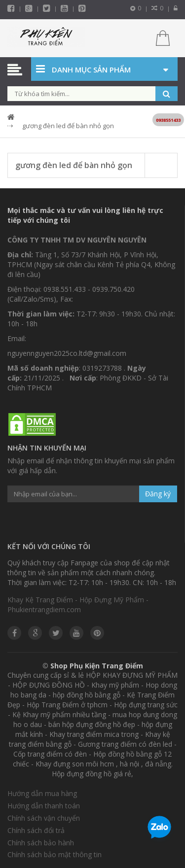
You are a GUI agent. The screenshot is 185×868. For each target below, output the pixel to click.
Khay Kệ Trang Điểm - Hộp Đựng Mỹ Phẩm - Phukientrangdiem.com (78, 605)
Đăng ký (158, 494)
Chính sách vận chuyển (44, 818)
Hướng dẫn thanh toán (44, 806)
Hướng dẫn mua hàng (42, 793)
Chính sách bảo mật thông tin (55, 854)
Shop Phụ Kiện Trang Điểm (97, 666)
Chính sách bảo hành (41, 843)
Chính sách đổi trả (36, 830)
